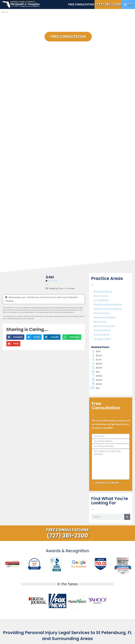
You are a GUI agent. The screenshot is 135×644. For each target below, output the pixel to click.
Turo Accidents (102, 335)
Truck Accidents (102, 330)
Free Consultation (81, 4)
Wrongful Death (102, 339)
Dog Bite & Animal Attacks (108, 305)
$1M (98, 372)
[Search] (127, 517)
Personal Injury (102, 313)
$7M (98, 352)
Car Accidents (101, 300)
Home (5, 12)
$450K (99, 380)
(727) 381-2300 (108, 4)
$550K (99, 368)
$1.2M (99, 360)
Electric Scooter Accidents (108, 309)
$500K (99, 364)
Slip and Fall (100, 322)
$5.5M (99, 356)
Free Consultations (67, 530)
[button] (15, 337)
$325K (99, 384)
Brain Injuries (101, 296)
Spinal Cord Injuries (104, 326)
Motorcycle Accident (105, 318)
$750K (99, 376)
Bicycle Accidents (103, 292)
